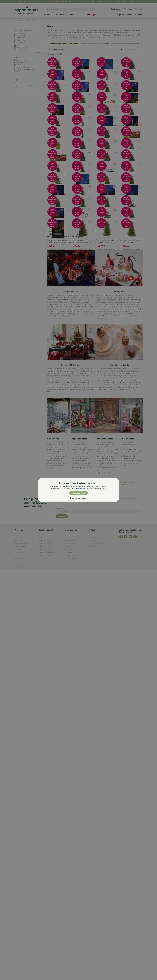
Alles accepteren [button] (78, 493)
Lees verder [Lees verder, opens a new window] (103, 488)
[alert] (78, 490)
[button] (78, 498)
